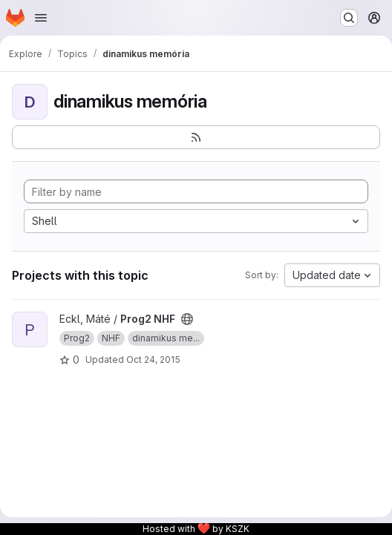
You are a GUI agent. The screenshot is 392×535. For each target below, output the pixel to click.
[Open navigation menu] (41, 18)
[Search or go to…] (349, 18)
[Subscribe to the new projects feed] (196, 137)
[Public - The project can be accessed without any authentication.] (187, 319)
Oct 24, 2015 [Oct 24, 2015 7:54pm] (153, 360)
